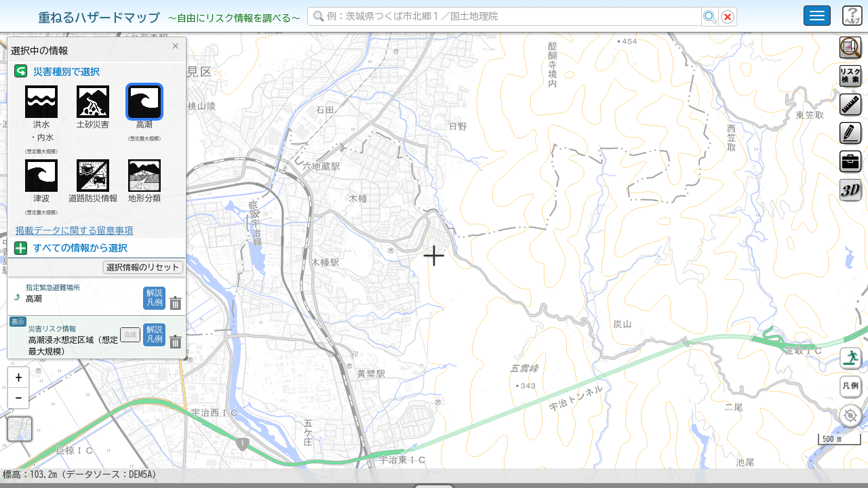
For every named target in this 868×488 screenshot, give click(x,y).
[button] (18, 413)
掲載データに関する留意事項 (74, 230)
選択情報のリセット (143, 267)
